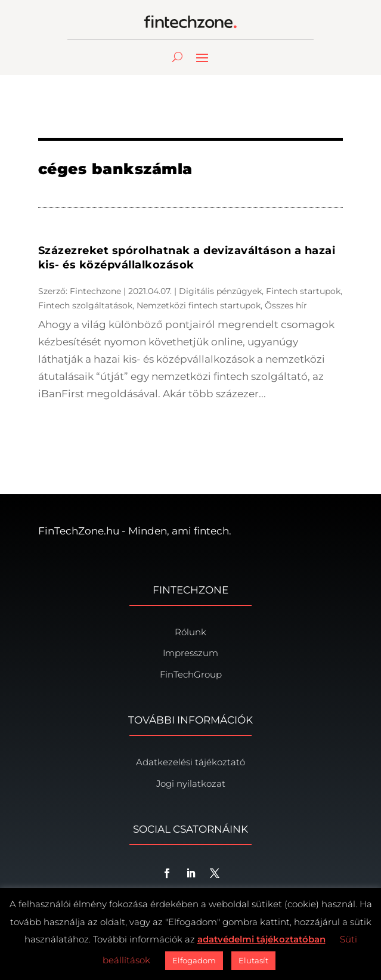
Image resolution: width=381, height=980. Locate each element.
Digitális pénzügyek (220, 291)
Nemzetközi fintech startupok (199, 305)
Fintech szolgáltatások (85, 305)
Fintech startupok (303, 291)
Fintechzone (95, 291)
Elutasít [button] (253, 960)
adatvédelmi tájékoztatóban (261, 939)
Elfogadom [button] (194, 960)
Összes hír (286, 305)
